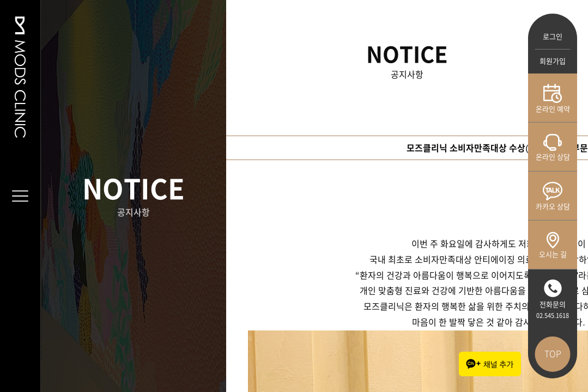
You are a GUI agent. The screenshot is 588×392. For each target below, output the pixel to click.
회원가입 (553, 61)
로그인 (553, 37)
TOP (553, 354)
